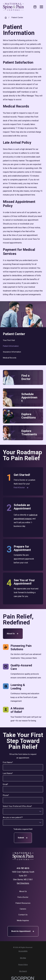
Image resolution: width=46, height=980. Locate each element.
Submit (23, 838)
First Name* (8, 762)
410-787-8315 (23, 868)
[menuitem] (23, 340)
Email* (6, 784)
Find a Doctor (21, 488)
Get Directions (23, 883)
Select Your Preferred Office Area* (17, 806)
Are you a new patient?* (13, 817)
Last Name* (8, 773)
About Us (13, 634)
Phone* (6, 795)
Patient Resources (23, 903)
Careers (23, 909)
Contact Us (23, 915)
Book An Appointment (23, 931)
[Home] (13, 7)
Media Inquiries (23, 920)
